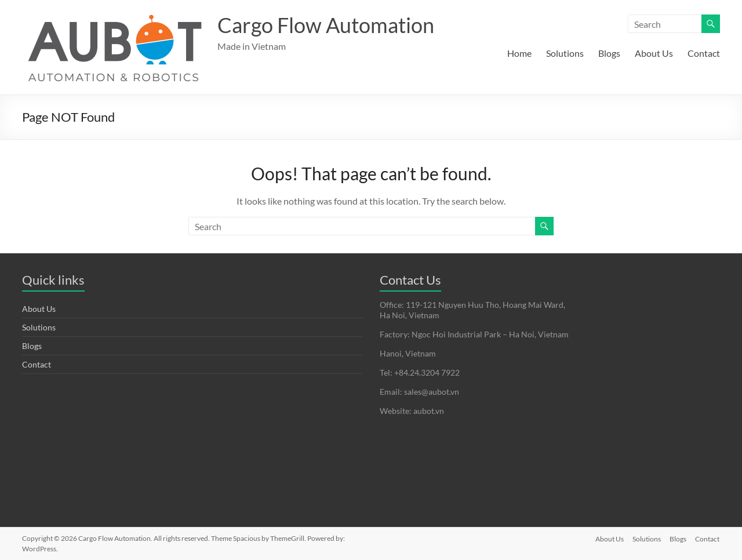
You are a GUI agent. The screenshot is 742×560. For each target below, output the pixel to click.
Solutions (565, 53)
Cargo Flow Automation (326, 25)
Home (519, 53)
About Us (654, 53)
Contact (704, 53)
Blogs (609, 53)
